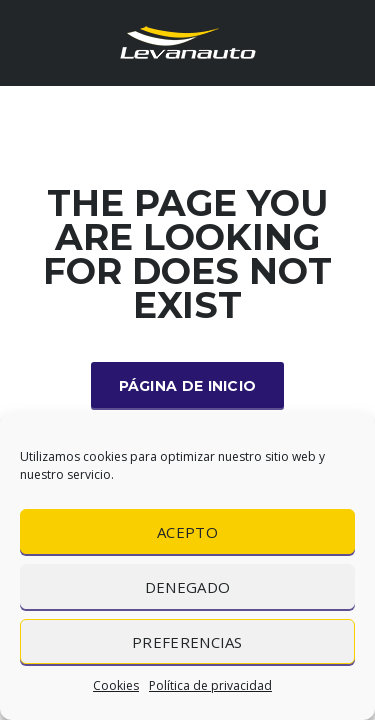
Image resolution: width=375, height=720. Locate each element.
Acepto (187, 532)
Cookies (116, 685)
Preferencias (187, 642)
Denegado (187, 587)
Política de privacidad (210, 685)
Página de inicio (188, 386)
